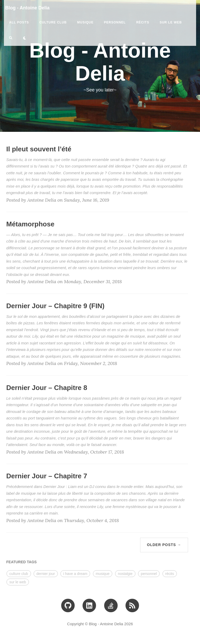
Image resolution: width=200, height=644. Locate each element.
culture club (53, 22)
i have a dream (75, 574)
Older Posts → (164, 545)
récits (143, 22)
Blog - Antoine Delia (27, 8)
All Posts (19, 22)
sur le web (171, 22)
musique (85, 22)
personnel (115, 22)
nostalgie (125, 574)
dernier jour (46, 574)
